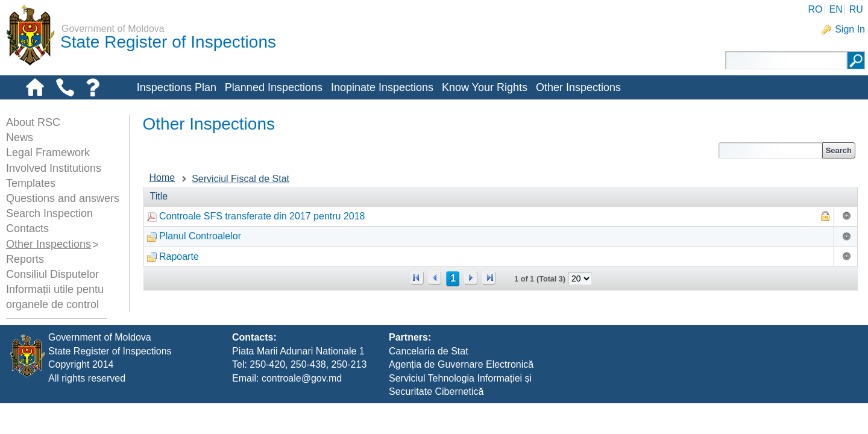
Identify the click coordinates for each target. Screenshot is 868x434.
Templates (31, 183)
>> (489, 278)
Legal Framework (48, 153)
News (20, 137)
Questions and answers (63, 198)
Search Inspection (49, 213)
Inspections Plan (177, 87)
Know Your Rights (485, 87)
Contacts (27, 228)
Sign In (850, 29)
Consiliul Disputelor (52, 274)
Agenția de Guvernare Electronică (461, 395)
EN (835, 9)
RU (856, 9)
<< (417, 278)
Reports (25, 259)
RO (815, 9)
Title (159, 196)
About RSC (33, 122)
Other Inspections (578, 87)
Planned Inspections (274, 87)
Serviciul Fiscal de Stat (241, 179)
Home (162, 178)
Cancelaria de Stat (429, 381)
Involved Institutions (54, 168)
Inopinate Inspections (382, 87)
